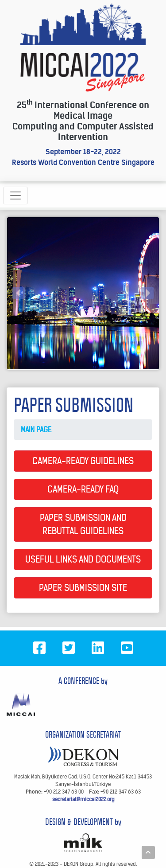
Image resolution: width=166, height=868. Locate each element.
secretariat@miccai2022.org (83, 799)
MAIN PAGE (36, 430)
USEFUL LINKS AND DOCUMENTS (83, 559)
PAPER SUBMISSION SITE (83, 588)
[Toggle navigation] (15, 195)
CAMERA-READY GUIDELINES (83, 461)
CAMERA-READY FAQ (83, 489)
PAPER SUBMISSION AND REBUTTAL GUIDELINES (83, 524)
